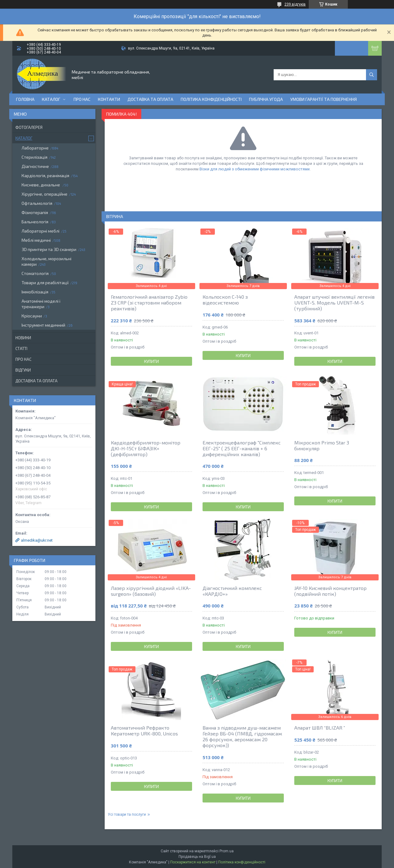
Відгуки (23, 370)
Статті (21, 348)
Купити (151, 361)
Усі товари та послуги (127, 814)
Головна (25, 99)
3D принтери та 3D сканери (49, 249)
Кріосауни (32, 316)
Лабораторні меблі (40, 231)
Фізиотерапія (35, 212)
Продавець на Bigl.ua (197, 857)
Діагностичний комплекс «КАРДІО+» (232, 591)
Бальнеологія (35, 222)
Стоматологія (35, 273)
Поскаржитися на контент (193, 862)
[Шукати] (372, 75)
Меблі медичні (36, 240)
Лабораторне (35, 148)
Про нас (82, 99)
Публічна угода (266, 99)
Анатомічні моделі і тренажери (41, 304)
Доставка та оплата (150, 99)
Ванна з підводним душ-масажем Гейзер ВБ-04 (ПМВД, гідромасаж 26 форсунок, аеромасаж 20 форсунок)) (242, 736)
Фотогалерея (29, 127)
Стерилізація (34, 157)
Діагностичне (35, 166)
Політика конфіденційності (211, 99)
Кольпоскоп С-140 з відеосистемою (225, 300)
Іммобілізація (35, 292)
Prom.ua (227, 851)
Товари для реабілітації (45, 283)
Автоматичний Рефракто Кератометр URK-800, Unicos (144, 731)
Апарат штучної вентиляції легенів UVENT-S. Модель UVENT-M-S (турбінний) (334, 303)
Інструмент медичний (43, 325)
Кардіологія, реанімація (45, 175)
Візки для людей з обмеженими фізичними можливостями (255, 169)
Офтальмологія (37, 203)
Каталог (51, 99)
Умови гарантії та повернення (324, 99)
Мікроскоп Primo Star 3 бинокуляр (322, 445)
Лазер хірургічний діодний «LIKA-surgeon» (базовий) (151, 591)
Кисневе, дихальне (41, 185)
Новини (23, 338)
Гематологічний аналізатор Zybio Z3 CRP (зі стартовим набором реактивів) (149, 303)
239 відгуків (295, 4)
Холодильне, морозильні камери (46, 261)
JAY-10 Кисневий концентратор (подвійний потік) (330, 591)
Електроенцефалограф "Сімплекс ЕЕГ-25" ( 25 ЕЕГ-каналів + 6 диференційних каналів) (242, 448)
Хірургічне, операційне (44, 194)
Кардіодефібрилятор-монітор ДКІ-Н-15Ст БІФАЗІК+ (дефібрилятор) (146, 448)
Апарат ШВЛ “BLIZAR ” (320, 728)
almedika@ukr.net (37, 540)
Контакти (109, 99)
